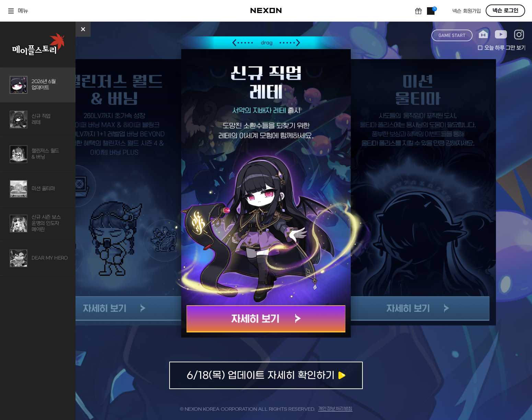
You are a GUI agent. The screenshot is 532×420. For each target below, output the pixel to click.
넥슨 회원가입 (467, 11)
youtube (501, 35)
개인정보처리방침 (335, 409)
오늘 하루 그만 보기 (501, 48)
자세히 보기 (266, 319)
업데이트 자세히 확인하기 (266, 375)
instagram (519, 35)
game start (452, 35)
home (483, 35)
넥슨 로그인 (505, 11)
